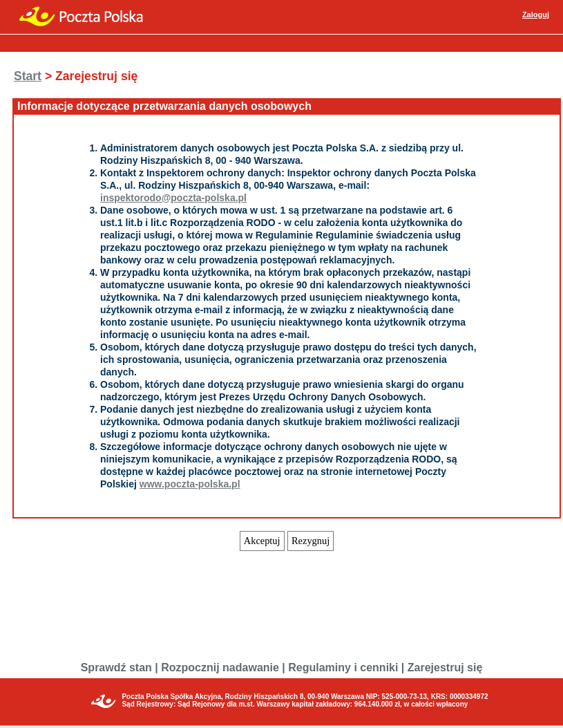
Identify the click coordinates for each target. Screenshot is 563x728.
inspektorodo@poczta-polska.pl (173, 198)
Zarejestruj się (445, 668)
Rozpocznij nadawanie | (223, 668)
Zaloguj (536, 15)
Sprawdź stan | (120, 668)
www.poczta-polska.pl (190, 484)
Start (28, 76)
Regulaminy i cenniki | (346, 668)
